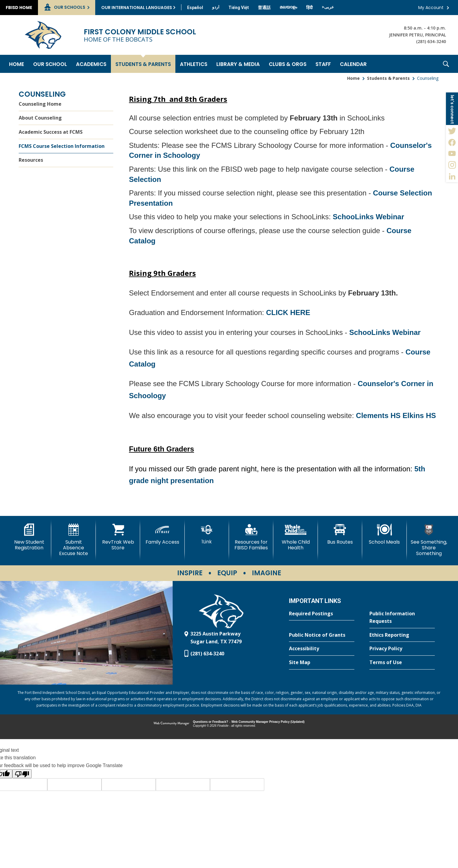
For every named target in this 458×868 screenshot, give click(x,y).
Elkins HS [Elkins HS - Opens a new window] (419, 415)
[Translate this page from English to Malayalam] (288, 7)
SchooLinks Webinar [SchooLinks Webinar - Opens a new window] (368, 217)
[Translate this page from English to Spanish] (195, 8)
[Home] (17, 64)
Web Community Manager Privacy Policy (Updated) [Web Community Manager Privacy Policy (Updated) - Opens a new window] (268, 722)
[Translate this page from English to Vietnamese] (239, 8)
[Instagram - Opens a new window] (452, 165)
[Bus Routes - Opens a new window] (340, 534)
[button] (446, 64)
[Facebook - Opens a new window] (452, 142)
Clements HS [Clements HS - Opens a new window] (379, 415)
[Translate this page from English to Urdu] (216, 7)
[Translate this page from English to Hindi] (309, 8)
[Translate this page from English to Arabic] (328, 7)
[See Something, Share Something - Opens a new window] (429, 540)
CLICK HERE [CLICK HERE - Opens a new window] (288, 312)
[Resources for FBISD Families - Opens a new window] (251, 537)
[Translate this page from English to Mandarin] (264, 8)
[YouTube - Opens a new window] (452, 154)
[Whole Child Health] (295, 537)
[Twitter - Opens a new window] (452, 131)
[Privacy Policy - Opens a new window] (402, 649)
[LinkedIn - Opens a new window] (452, 176)
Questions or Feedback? (210, 722)
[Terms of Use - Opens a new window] (402, 663)
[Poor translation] (22, 774)
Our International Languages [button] (137, 8)
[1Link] (207, 534)
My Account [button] (431, 8)
